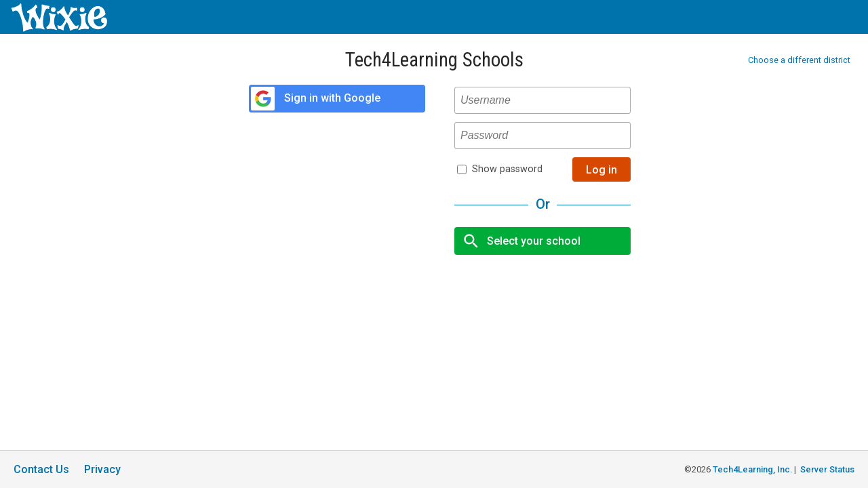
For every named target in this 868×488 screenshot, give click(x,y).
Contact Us (41, 469)
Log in (601, 170)
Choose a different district (799, 60)
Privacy (102, 469)
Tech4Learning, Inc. (752, 469)
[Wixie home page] (59, 28)
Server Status (827, 469)
